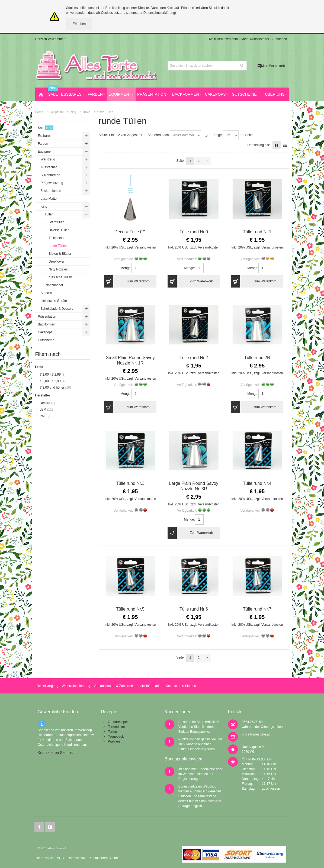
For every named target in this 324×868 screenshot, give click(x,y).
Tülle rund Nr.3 (130, 483)
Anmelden (280, 39)
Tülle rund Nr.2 (194, 358)
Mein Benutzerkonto (224, 39)
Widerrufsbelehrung (76, 686)
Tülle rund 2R (257, 358)
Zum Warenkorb (127, 281)
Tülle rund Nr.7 (257, 609)
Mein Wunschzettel (255, 39)
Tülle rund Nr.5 (130, 609)
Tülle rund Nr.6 (194, 609)
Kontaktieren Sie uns (181, 686)
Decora (48, 403)
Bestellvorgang (47, 686)
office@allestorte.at (256, 734)
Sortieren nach (158, 135)
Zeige (218, 135)
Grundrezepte (118, 722)
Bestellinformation (149, 686)
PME (47, 416)
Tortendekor (116, 727)
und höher (55, 388)
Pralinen (114, 741)
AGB (60, 858)
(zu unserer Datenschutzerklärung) (151, 13)
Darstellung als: (259, 145)
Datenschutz (77, 858)
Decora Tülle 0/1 (130, 232)
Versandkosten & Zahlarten (113, 686)
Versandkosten (145, 247)
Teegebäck (116, 737)
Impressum (45, 858)
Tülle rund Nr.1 (257, 232)
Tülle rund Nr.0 (194, 232)
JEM (46, 409)
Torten (112, 732)
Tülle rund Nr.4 (257, 483)
